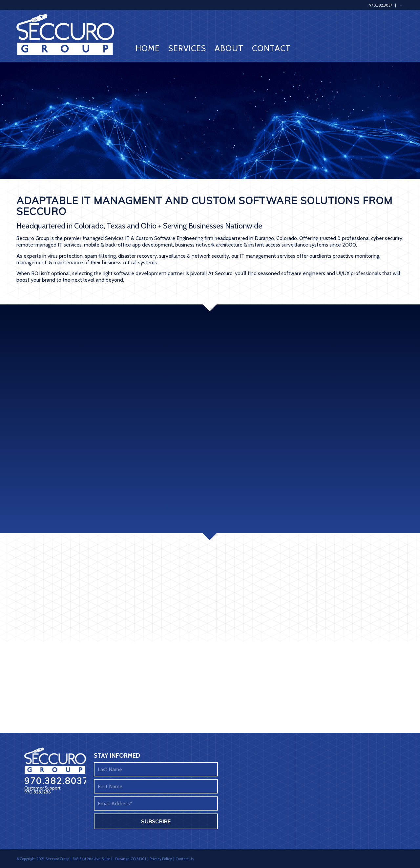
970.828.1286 (38, 792)
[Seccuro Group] (67, 34)
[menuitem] (148, 34)
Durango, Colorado (276, 238)
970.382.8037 (381, 5)
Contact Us (185, 859)
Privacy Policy (161, 859)
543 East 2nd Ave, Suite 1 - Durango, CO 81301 (109, 859)
